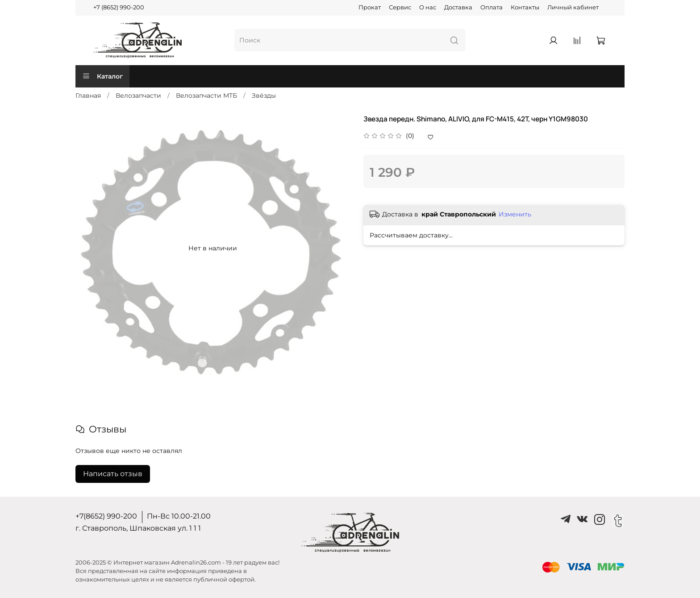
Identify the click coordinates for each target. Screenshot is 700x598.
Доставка (458, 7)
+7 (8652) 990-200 (119, 7)
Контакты (525, 7)
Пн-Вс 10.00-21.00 (179, 516)
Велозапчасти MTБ (206, 96)
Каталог (102, 76)
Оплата (492, 7)
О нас (428, 7)
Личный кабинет (573, 7)
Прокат (370, 7)
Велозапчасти (138, 96)
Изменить (515, 214)
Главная (88, 96)
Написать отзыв (113, 474)
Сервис (400, 7)
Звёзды (264, 96)
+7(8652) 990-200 (106, 516)
